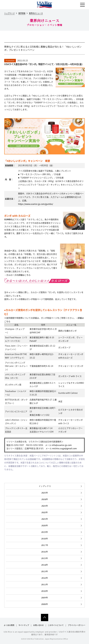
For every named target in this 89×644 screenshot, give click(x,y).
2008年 (45, 604)
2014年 (45, 565)
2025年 (45, 493)
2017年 (45, 545)
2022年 (45, 512)
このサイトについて (56, 625)
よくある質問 (9, 625)
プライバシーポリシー (77, 625)
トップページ (9, 13)
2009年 (45, 598)
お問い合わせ (38, 625)
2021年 (45, 519)
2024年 (45, 499)
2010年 (45, 591)
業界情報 (22, 13)
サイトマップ (24, 625)
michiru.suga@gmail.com (64, 448)
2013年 (45, 571)
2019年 (45, 532)
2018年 (45, 539)
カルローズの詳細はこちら (18, 275)
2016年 (45, 552)
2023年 (45, 506)
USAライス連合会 (45, 5)
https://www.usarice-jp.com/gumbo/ (36, 204)
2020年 (45, 526)
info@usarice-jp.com (62, 445)
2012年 (45, 578)
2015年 (45, 558)
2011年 (45, 585)
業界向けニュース (36, 13)
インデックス (45, 486)
